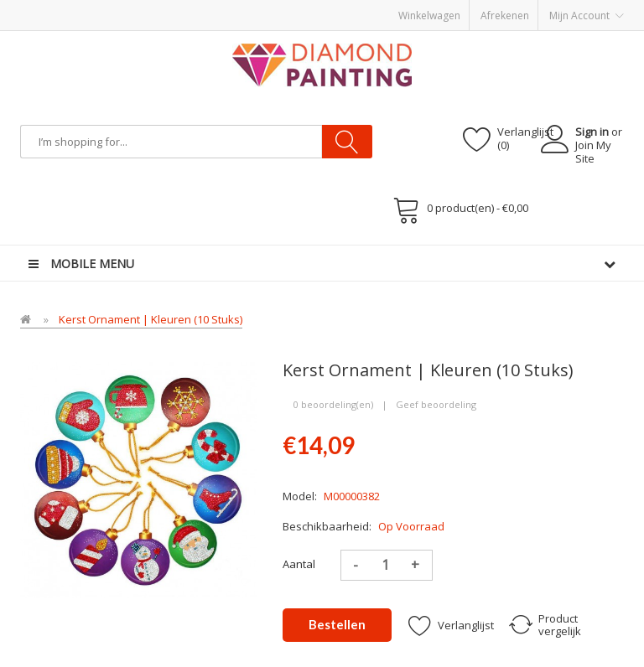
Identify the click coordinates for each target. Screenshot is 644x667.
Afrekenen (505, 16)
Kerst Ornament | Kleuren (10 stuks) (151, 319)
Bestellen (337, 624)
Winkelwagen (429, 16)
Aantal (299, 564)
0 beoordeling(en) (333, 404)
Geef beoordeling (436, 404)
